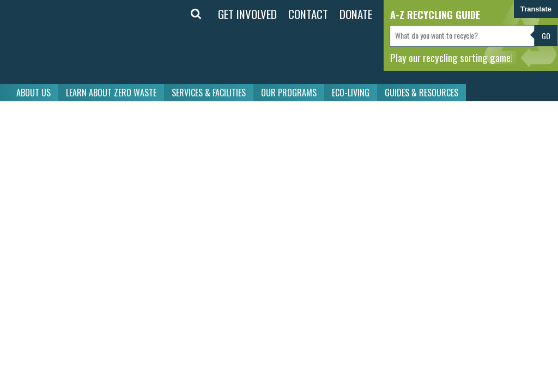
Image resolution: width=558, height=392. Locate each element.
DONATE (356, 14)
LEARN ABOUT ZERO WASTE (111, 93)
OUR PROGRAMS (289, 93)
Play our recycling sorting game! (451, 57)
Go (546, 36)
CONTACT (308, 14)
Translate (536, 9)
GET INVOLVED (247, 14)
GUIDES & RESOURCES (421, 93)
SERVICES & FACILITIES (209, 93)
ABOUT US (34, 93)
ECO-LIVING (351, 93)
